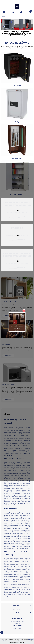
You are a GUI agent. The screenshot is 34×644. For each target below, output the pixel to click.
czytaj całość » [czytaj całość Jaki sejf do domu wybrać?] (8, 400)
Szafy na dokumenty (17, 178)
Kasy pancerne (17, 69)
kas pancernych (25, 434)
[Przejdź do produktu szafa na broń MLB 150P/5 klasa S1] (17, 213)
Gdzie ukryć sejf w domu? (9, 302)
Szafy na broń (17, 142)
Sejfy (17, 105)
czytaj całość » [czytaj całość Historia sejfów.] (8, 356)
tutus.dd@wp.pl (17, 623)
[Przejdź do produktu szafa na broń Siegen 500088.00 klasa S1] (17, 264)
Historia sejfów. (7, 344)
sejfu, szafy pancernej (24, 444)
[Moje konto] (21, 12)
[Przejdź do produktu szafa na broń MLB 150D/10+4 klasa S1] (17, 236)
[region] (17, 24)
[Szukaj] (13, 12)
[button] (4, 12)
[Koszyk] (30, 12)
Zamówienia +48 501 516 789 (17, 622)
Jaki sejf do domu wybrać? (9, 384)
